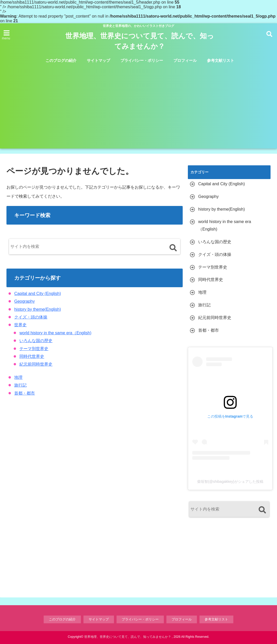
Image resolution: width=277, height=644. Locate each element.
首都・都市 (25, 393)
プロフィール (185, 60)
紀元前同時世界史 (36, 364)
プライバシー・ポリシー (142, 60)
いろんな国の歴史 (36, 341)
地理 (18, 377)
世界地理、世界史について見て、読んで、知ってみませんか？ (140, 41)
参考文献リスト (221, 60)
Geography (24, 301)
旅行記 (20, 385)
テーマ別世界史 (34, 349)
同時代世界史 (32, 356)
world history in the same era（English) (55, 333)
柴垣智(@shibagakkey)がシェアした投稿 (230, 482)
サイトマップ (98, 60)
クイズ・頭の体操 (31, 317)
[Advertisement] (140, 105)
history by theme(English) (38, 309)
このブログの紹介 (61, 60)
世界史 (20, 325)
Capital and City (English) (38, 294)
